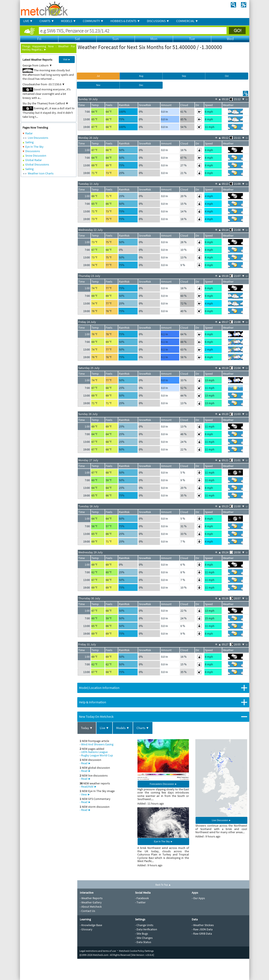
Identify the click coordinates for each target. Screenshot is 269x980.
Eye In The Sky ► (163, 841)
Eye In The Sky (34, 147)
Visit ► (67, 59)
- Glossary (86, 929)
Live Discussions (38, 138)
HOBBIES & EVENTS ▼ (125, 21)
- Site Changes (144, 938)
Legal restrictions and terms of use (98, 951)
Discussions (33, 151)
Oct (227, 76)
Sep (184, 76)
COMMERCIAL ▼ (187, 21)
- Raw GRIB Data (202, 934)
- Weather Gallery (91, 902)
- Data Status (143, 942)
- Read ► (85, 763)
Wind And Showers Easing (97, 744)
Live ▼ (104, 728)
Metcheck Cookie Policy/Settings (136, 951)
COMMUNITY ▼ (93, 21)
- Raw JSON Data (202, 929)
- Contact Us (87, 911)
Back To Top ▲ (163, 885)
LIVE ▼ (28, 21)
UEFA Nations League (94, 752)
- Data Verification (146, 929)
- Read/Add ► (88, 787)
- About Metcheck (91, 907)
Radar (29, 133)
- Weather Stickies (203, 925)
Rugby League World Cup (97, 755)
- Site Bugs (142, 934)
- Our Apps (198, 898)
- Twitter (140, 902)
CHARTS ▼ (47, 21)
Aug (141, 76)
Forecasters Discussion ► (163, 784)
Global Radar (34, 160)
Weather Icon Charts (41, 173)
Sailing (29, 142)
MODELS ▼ (68, 21)
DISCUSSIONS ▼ (158, 21)
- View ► (85, 794)
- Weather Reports (91, 898)
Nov (98, 85)
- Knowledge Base (91, 925)
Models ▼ (123, 728)
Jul (98, 76)
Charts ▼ (143, 728)
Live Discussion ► (221, 820)
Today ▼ (87, 728)
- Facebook (142, 898)
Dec (141, 85)
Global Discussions (37, 164)
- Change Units (144, 925)
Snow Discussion (36, 156)
